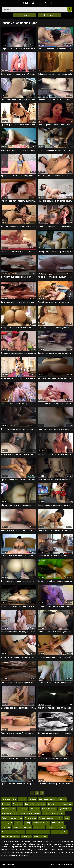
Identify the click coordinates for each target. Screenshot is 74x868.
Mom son (23, 800)
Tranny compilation (60, 832)
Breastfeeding (50, 800)
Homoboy (6, 804)
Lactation (18, 823)
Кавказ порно (37, 3)
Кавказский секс (9, 865)
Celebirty (62, 800)
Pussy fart (67, 804)
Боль (45, 814)
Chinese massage (46, 818)
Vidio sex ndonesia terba (12, 818)
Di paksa (32, 800)
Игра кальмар (30, 818)
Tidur (13, 809)
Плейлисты (25, 15)
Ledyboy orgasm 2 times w (38, 832)
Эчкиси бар (23, 809)
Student (5, 809)
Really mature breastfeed (35, 804)
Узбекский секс (40, 837)
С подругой (7, 823)
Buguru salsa (39, 827)
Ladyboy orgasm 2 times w (13, 832)
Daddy (17, 837)
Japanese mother (9, 800)
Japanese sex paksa (41, 823)
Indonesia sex (57, 823)
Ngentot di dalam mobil (22, 827)
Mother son (7, 837)
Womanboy (17, 804)
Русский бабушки (9, 814)
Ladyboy (59, 818)
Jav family (6, 827)
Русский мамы (65, 809)
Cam (67, 818)
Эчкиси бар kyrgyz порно (30, 814)
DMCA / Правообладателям (61, 865)
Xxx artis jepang (54, 804)
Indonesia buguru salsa (56, 827)
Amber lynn (27, 837)
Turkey (28, 823)
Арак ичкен (35, 809)
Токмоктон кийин (49, 809)
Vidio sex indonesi (57, 814)
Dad (40, 800)
